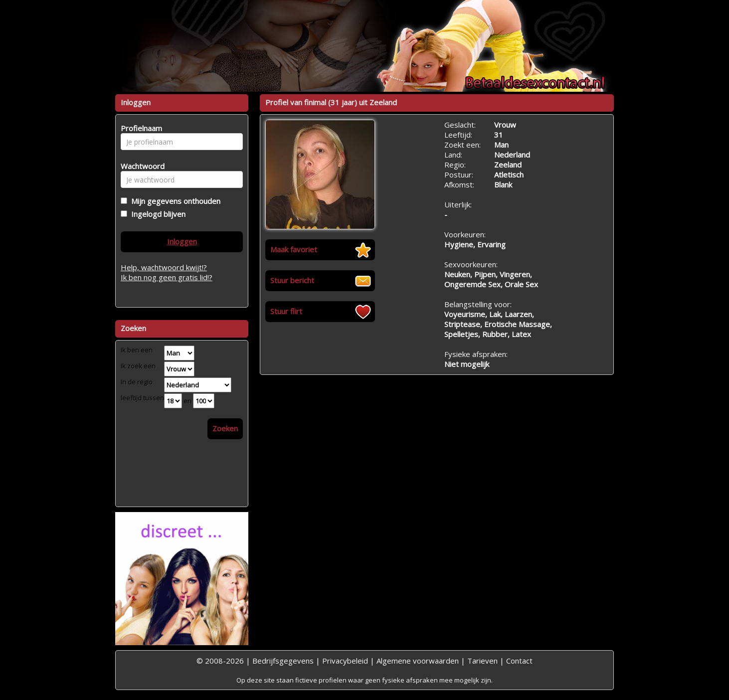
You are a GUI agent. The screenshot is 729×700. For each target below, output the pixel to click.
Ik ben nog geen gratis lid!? (167, 277)
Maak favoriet (294, 249)
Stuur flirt (286, 311)
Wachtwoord (140, 166)
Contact (519, 661)
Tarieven (482, 661)
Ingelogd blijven (156, 214)
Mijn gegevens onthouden (174, 201)
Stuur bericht (292, 280)
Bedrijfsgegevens (283, 661)
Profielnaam (140, 128)
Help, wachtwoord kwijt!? (164, 267)
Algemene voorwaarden (418, 661)
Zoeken (225, 428)
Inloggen (182, 241)
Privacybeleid (345, 661)
